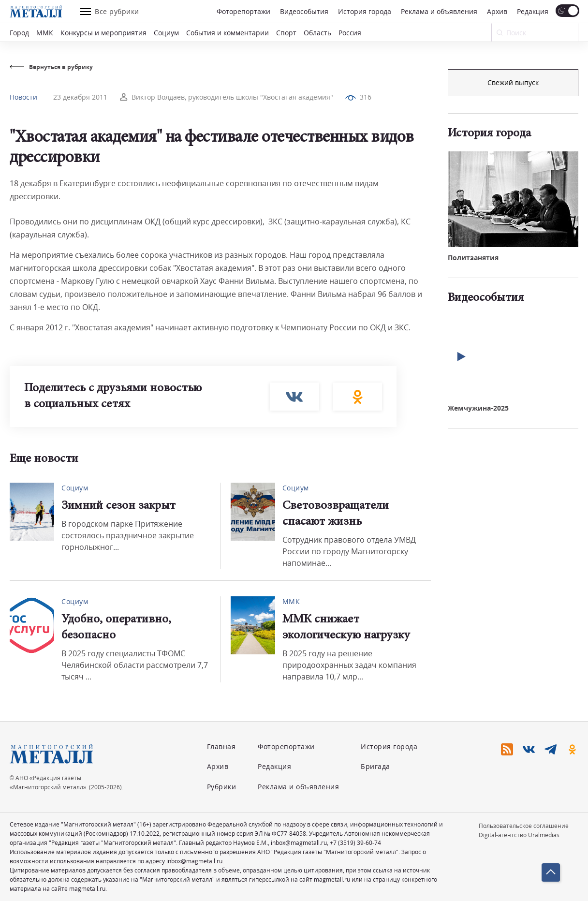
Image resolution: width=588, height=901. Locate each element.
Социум (166, 33)
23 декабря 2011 (80, 97)
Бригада (375, 766)
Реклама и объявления (439, 11)
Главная (221, 746)
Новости (23, 97)
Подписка (513, 82)
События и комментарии (228, 33)
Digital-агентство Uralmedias (519, 835)
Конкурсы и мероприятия (103, 33)
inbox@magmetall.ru (299, 843)
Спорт (286, 33)
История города (365, 11)
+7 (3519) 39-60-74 (355, 843)
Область (317, 33)
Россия (350, 33)
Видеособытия (304, 11)
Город (19, 33)
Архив (497, 11)
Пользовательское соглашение (524, 826)
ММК (45, 33)
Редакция (533, 11)
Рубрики (222, 787)
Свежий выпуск (513, 230)
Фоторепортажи (243, 11)
